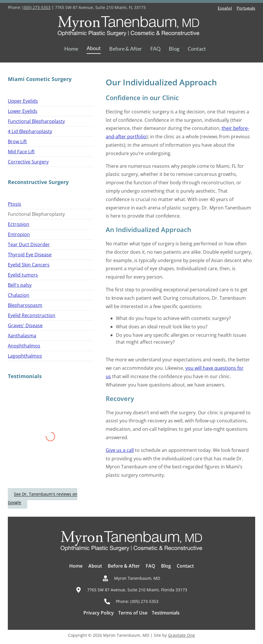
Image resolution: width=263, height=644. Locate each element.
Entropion (19, 234)
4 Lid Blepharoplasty (30, 131)
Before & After (126, 49)
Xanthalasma (22, 336)
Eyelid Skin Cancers (29, 265)
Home (71, 49)
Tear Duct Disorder (29, 244)
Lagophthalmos (25, 356)
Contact (197, 49)
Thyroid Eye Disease (30, 255)
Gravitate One (181, 635)
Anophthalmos (24, 346)
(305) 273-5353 (36, 7)
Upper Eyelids (23, 101)
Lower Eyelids (23, 111)
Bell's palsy (20, 285)
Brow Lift (17, 141)
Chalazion (19, 295)
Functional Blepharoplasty (36, 121)
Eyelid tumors (23, 275)
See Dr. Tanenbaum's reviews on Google (43, 498)
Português (246, 8)
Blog (174, 49)
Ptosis (14, 204)
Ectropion (19, 224)
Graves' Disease (25, 325)
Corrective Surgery (28, 162)
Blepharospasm (25, 305)
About (94, 48)
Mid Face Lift (21, 152)
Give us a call (120, 450)
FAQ (155, 49)
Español (225, 8)
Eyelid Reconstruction (32, 315)
